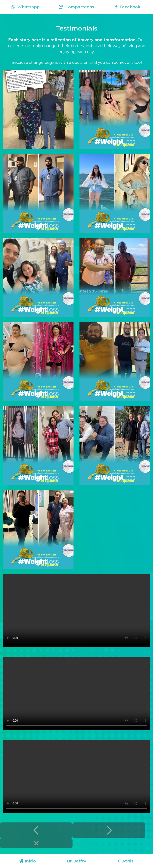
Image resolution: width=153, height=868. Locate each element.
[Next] (109, 830)
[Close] (36, 843)
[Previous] (36, 830)
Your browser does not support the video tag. (76, 611)
